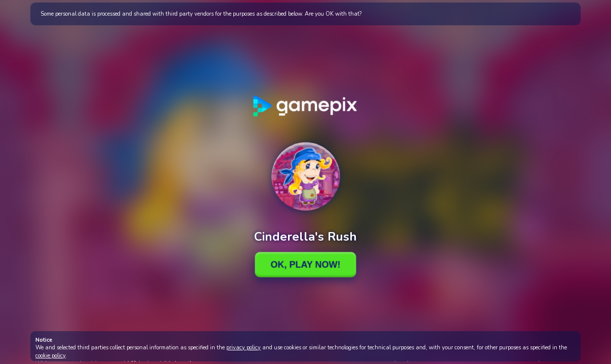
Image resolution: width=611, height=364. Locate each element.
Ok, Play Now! (305, 264)
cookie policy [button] (50, 356)
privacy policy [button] (243, 348)
